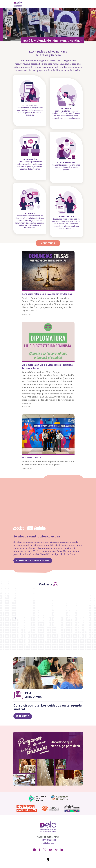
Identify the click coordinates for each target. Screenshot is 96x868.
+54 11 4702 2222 (48, 840)
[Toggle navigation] (81, 4)
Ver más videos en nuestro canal (33, 561)
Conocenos (48, 243)
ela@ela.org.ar (48, 843)
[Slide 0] (6, 38)
